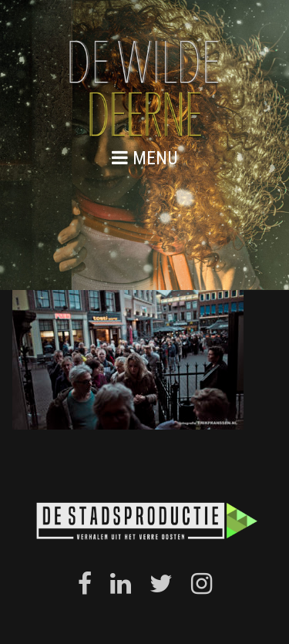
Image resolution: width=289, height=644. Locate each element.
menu (145, 158)
